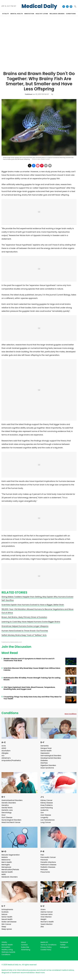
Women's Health (47, 922)
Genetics (5, 805)
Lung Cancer (46, 822)
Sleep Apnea (7, 929)
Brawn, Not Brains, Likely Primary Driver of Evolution (24, 617)
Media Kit (44, 942)
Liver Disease (46, 815)
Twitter (63, 945)
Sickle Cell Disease (9, 922)
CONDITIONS (71, 14)
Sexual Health (7, 919)
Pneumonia (45, 872)
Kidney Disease (47, 803)
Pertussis (44, 870)
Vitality (4, 942)
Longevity (44, 817)
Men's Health (7, 862)
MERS (4, 874)
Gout (4, 815)
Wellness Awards (57, 14)
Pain (42, 855)
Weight (43, 919)
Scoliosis (5, 912)
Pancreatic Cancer (48, 857)
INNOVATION (29, 14)
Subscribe (25, 947)
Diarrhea (44, 763)
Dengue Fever (46, 748)
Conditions (10, 713)
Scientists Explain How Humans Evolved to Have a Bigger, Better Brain (33, 605)
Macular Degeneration (11, 855)
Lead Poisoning (47, 808)
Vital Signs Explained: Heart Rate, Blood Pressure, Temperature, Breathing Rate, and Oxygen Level (29, 688)
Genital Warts (7, 808)
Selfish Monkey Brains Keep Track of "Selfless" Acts (24, 635)
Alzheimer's (6, 758)
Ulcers (43, 909)
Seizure (4, 914)
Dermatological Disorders (51, 756)
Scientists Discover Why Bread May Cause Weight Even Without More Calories (32, 669)
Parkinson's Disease (48, 865)
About (23, 942)
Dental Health (46, 751)
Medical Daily (39, 6)
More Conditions (71, 714)
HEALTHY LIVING (42, 14)
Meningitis (6, 865)
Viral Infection (46, 917)
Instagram (64, 947)
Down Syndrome (47, 768)
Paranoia (44, 860)
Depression (45, 753)
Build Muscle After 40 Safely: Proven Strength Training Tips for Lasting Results (32, 679)
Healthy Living (7, 950)
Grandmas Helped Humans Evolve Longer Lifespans (25, 626)
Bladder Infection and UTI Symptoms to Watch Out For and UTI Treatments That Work (29, 660)
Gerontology (7, 813)
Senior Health (7, 917)
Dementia (44, 746)
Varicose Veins (46, 914)
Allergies (5, 753)
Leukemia (44, 810)
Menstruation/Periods (10, 870)
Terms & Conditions (48, 945)
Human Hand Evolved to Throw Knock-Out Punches (25, 631)
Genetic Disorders (9, 803)
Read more (40, 973)
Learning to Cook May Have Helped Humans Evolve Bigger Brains (31, 622)
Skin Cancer (6, 924)
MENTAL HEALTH (17, 14)
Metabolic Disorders (10, 877)
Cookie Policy (46, 950)
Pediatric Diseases (48, 867)
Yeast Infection (47, 924)
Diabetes (44, 760)
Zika (42, 927)
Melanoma (6, 860)
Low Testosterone (48, 820)
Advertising (26, 950)
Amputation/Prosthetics (11, 760)
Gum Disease (7, 817)
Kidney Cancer (46, 800)
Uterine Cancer (47, 912)
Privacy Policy (46, 947)
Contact (24, 945)
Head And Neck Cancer (11, 822)
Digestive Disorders (48, 765)
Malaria (5, 857)
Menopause (6, 867)
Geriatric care (7, 810)
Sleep (4, 927)
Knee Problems (47, 805)
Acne (4, 746)
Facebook (64, 942)
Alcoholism (6, 751)
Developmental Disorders (51, 758)
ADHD (4, 748)
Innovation (6, 947)
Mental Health (7, 872)
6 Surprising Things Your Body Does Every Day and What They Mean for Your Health (33, 698)
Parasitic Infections (48, 862)
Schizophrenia (7, 909)
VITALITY (6, 14)
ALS (3, 756)
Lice (42, 813)
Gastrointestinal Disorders (12, 800)
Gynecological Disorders (11, 820)
